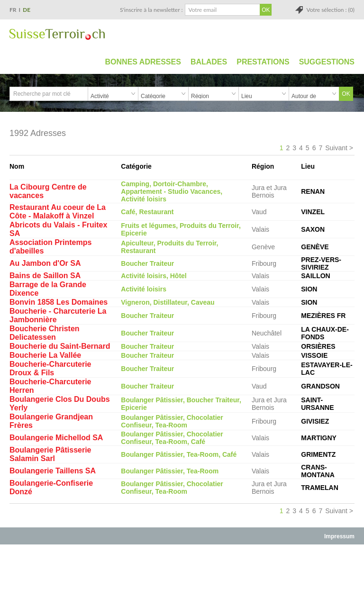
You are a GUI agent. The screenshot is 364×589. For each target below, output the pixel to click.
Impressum (339, 536)
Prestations (263, 62)
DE (27, 10)
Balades (209, 62)
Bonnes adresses (143, 62)
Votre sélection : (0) (330, 10)
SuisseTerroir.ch (57, 34)
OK (346, 94)
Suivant (336, 148)
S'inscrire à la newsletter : (151, 10)
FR (13, 10)
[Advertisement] (182, 566)
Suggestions (327, 62)
